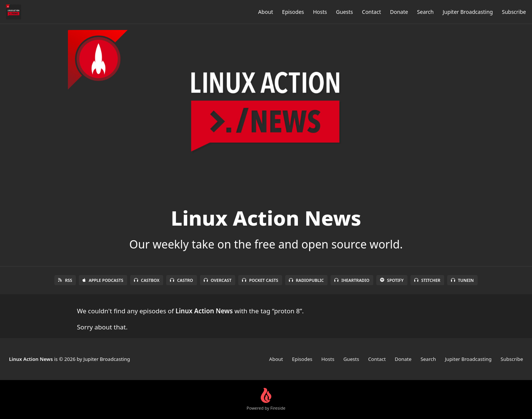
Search (425, 12)
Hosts (320, 12)
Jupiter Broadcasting (468, 12)
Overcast (218, 280)
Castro (181, 280)
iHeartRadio (352, 280)
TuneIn (462, 280)
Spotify (392, 280)
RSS (65, 280)
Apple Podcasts (103, 280)
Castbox (147, 280)
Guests (345, 12)
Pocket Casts (260, 280)
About (266, 12)
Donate (399, 12)
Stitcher (427, 280)
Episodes (293, 12)
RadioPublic (307, 280)
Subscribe (514, 12)
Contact (372, 12)
